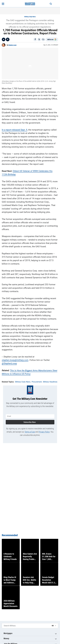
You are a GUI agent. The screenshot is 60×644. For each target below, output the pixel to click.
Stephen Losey (12, 45)
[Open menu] (3, 4)
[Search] (51, 4)
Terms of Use (30, 432)
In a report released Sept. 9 (15, 130)
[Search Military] (26, 626)
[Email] (43, 39)
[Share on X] (39, 39)
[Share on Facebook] (35, 39)
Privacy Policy (44, 432)
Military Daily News (30, 17)
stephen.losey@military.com (15, 360)
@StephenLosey (9, 363)
